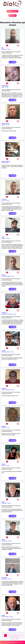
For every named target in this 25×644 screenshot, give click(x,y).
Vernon (3, 201)
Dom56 (3, 464)
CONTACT (22, 642)
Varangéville (5, 579)
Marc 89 (4, 275)
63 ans (10, 579)
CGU (9, 642)
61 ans (8, 125)
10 (17, 638)
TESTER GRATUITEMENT (12, 11)
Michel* (3, 540)
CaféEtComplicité (6, 161)
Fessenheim (5, 541)
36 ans (15, 314)
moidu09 (4, 426)
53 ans (7, 201)
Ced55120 (4, 313)
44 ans (12, 352)
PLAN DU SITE (15, 642)
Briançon (4, 238)
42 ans (9, 49)
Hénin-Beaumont (6, 352)
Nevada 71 (4, 388)
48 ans (10, 541)
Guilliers (4, 465)
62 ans (6, 87)
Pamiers (4, 428)
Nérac (3, 163)
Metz (3, 87)
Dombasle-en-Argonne (7, 314)
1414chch (4, 199)
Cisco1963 (4, 578)
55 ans (12, 390)
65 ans (7, 163)
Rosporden (4, 503)
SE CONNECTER (12, 16)
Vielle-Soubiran (5, 617)
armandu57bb (5, 86)
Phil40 (3, 615)
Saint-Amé (4, 49)
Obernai (3, 125)
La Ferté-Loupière (6, 276)
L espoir (4, 351)
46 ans (8, 238)
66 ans (11, 617)
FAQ (6, 642)
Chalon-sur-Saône (6, 390)
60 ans (8, 465)
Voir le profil (12, 62)
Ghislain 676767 (6, 124)
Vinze (3, 237)
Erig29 (3, 502)
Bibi (3, 48)
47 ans (12, 276)
